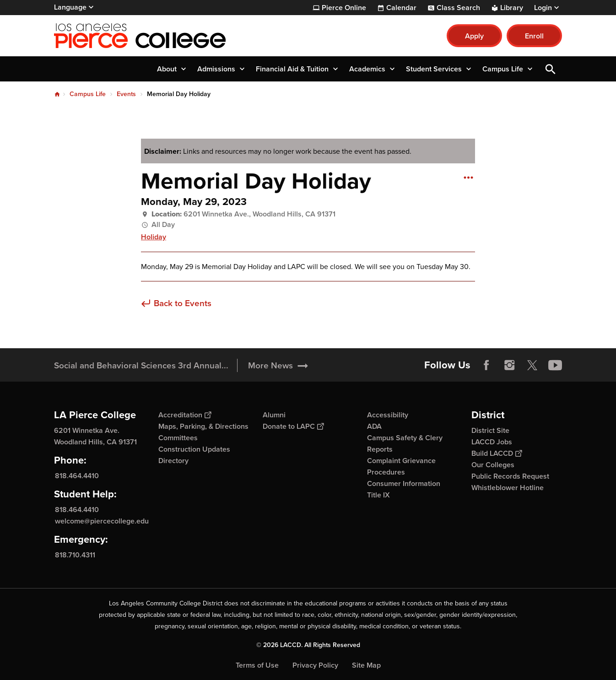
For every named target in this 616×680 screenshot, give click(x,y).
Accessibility (388, 415)
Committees (178, 438)
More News (270, 365)
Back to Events (183, 304)
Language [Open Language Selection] (70, 7)
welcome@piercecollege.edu (102, 521)
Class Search (458, 8)
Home (57, 94)
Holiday (154, 237)
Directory (173, 461)
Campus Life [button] (503, 69)
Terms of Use (257, 665)
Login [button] (543, 8)
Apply (474, 36)
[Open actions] (468, 177)
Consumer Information (404, 483)
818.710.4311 (75, 555)
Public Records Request (510, 476)
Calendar (401, 8)
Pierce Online (344, 8)
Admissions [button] (216, 69)
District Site (490, 430)
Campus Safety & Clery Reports (405, 443)
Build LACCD (497, 453)
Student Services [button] (434, 69)
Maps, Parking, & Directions (203, 426)
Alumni (274, 415)
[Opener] (607, 365)
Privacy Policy (315, 665)
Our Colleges (493, 465)
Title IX (378, 495)
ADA (374, 426)
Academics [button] (367, 69)
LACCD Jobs (492, 442)
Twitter (532, 365)
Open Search (551, 69)
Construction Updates (194, 449)
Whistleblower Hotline (508, 488)
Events (126, 94)
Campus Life (88, 94)
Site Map (366, 665)
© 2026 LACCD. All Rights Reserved (308, 645)
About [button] (167, 69)
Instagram (509, 365)
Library (512, 8)
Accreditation (185, 415)
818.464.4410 (77, 476)
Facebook (486, 365)
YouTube (555, 365)
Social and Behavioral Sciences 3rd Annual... (141, 365)
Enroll (534, 36)
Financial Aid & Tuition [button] (292, 69)
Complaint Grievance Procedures (401, 466)
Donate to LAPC (293, 426)
